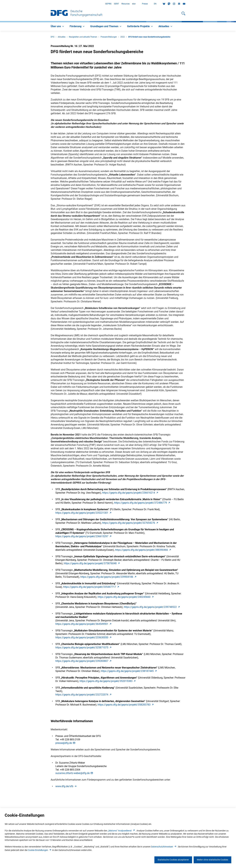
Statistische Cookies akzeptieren (173, 860)
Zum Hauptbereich (0, 4)
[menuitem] (58, 27)
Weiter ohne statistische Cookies (212, 860)
